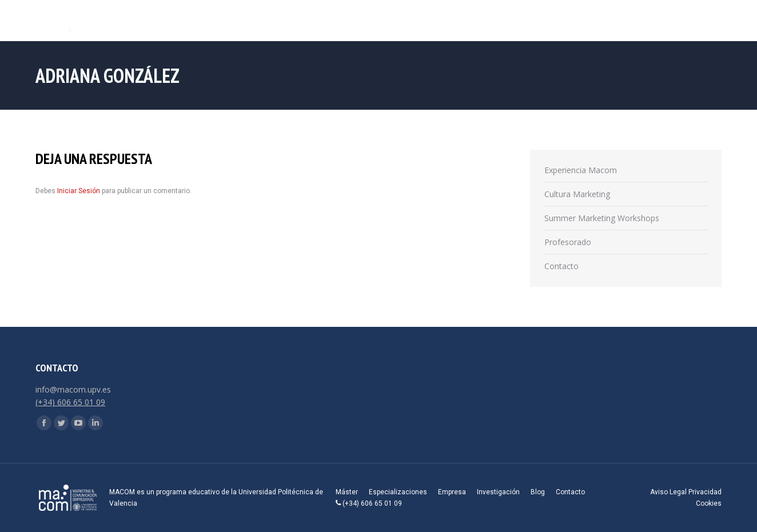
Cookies (709, 503)
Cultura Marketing (577, 194)
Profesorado (568, 242)
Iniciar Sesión (79, 191)
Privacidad (705, 492)
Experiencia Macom (581, 170)
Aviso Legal (668, 492)
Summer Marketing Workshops (602, 218)
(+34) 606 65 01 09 (70, 402)
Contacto (561, 266)
